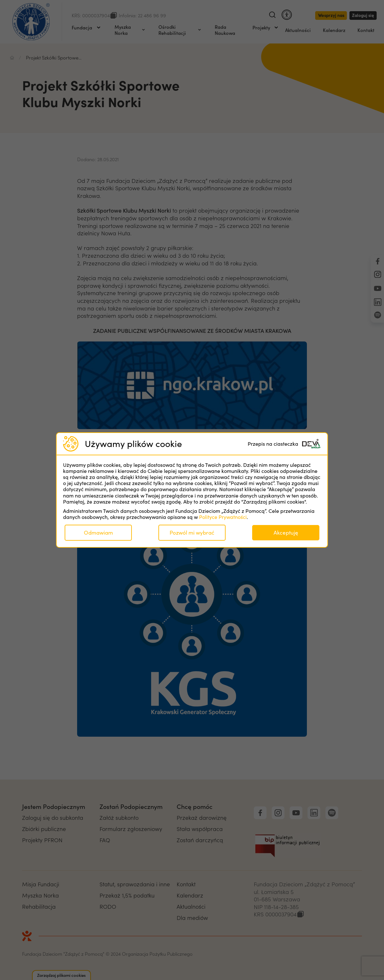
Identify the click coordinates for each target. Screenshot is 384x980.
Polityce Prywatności (223, 517)
